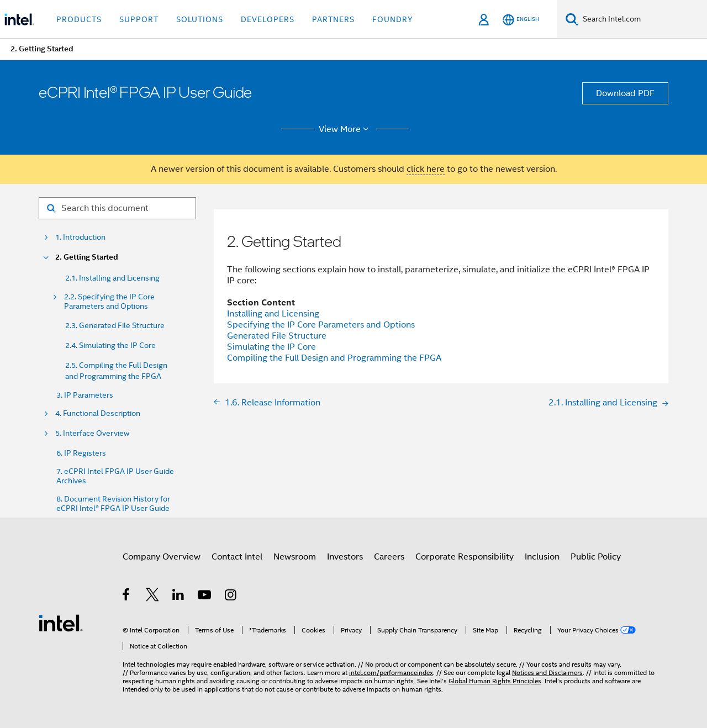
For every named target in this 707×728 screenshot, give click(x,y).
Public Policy (596, 557)
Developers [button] (268, 19)
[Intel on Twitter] (153, 597)
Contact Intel (237, 557)
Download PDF (625, 93)
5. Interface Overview (92, 433)
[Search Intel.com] (643, 19)
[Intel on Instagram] (231, 597)
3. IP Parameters (85, 395)
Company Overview (162, 557)
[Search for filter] (117, 208)
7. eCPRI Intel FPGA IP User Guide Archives (115, 476)
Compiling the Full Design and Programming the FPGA (334, 358)
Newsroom (295, 557)
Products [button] (79, 19)
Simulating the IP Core (271, 347)
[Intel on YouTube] (205, 597)
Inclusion (542, 557)
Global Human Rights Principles (495, 681)
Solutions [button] (200, 19)
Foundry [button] (393, 19)
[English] (521, 20)
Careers (389, 557)
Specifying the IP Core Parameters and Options (321, 325)
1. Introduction (80, 237)
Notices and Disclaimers (547, 672)
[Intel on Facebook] (127, 597)
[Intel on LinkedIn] (179, 597)
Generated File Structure (277, 336)
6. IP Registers (81, 453)
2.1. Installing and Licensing (112, 278)
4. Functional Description (98, 413)
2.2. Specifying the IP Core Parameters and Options (109, 302)
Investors (345, 557)
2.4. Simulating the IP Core (110, 345)
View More (345, 129)
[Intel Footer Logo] (61, 623)
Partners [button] (333, 19)
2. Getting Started (87, 257)
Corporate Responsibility (465, 557)
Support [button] (139, 19)
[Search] (572, 19)
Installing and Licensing (273, 314)
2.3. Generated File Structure (115, 325)
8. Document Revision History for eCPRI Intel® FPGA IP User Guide (113, 504)
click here (426, 169)
